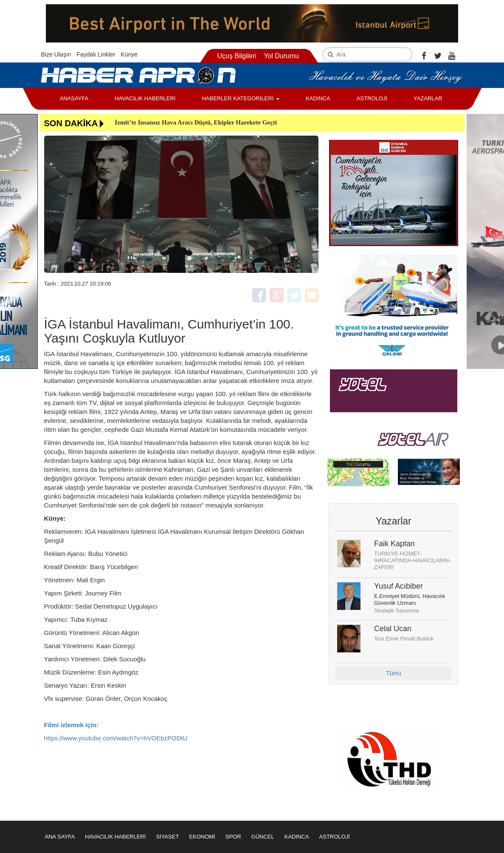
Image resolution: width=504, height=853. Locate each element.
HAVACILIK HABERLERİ (145, 98)
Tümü (394, 673)
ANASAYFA (74, 98)
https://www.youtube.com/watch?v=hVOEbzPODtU (116, 738)
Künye (129, 54)
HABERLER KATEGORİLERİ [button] (240, 98)
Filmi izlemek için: (71, 725)
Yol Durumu (281, 56)
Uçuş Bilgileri (237, 56)
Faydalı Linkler (96, 54)
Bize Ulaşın (56, 54)
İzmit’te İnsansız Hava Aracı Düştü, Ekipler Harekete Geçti (196, 122)
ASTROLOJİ (372, 98)
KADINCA (318, 98)
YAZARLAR (428, 98)
